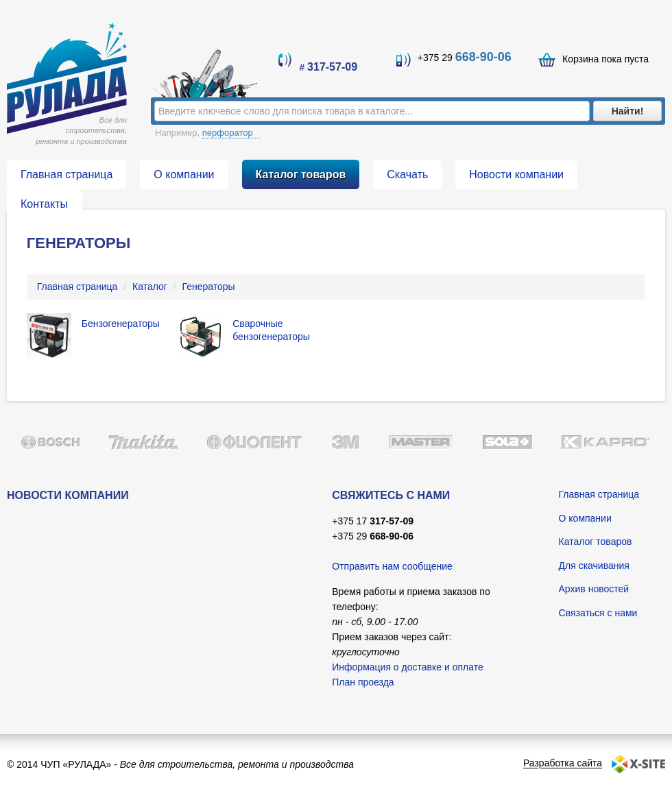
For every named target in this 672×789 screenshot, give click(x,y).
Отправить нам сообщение (392, 566)
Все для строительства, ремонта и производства (81, 131)
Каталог (150, 287)
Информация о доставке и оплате (407, 667)
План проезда (363, 682)
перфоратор (231, 133)
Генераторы (209, 287)
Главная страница (77, 287)
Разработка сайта (563, 764)
